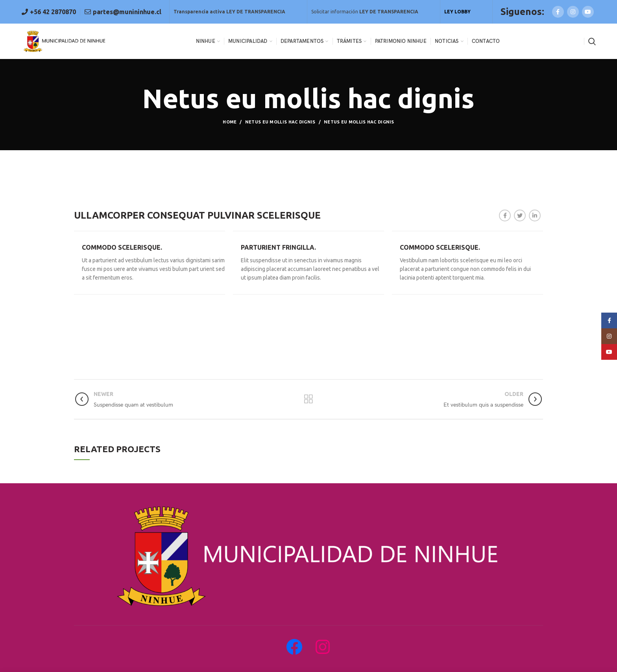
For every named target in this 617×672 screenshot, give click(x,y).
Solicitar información (365, 12)
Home (230, 122)
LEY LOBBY (457, 12)
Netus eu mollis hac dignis (280, 122)
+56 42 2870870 (52, 12)
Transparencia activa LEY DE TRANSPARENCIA (229, 12)
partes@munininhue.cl (126, 12)
